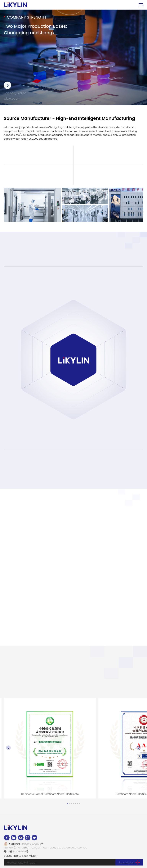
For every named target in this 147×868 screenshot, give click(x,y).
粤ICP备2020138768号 (16, 851)
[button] (68, 804)
